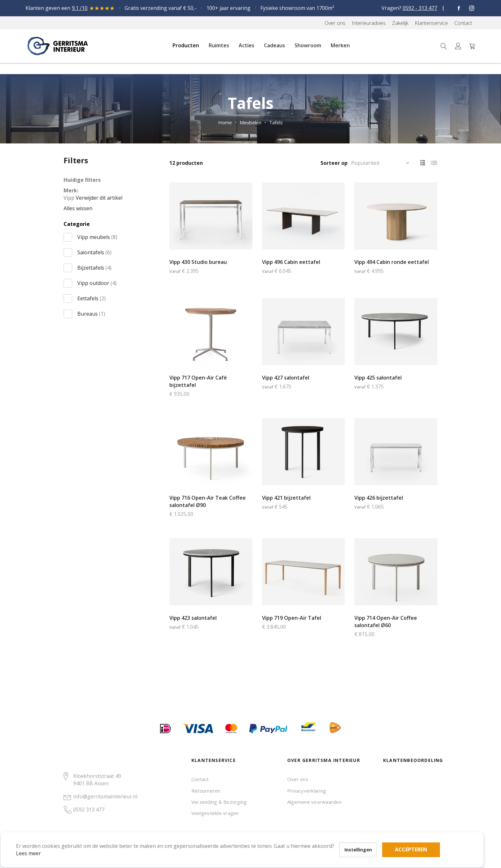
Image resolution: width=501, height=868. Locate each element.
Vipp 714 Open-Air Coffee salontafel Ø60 (386, 622)
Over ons (298, 779)
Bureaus (91, 314)
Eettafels (92, 298)
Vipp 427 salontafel (286, 378)
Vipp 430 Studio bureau (198, 262)
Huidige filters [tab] (82, 180)
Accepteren (222, 833)
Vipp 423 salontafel (193, 618)
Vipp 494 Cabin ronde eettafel (392, 262)
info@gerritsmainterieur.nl (105, 796)
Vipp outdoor (97, 283)
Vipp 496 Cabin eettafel (291, 262)
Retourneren (206, 791)
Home (225, 122)
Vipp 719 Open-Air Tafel (292, 618)
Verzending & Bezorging (219, 802)
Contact (200, 779)
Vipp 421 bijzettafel (286, 498)
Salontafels (94, 252)
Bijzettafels (94, 268)
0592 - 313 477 (420, 8)
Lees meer (38, 844)
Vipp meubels (97, 237)
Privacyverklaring (307, 791)
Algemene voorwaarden (314, 802)
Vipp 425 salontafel (378, 378)
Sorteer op (334, 163)
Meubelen (250, 122)
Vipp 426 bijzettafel (379, 498)
